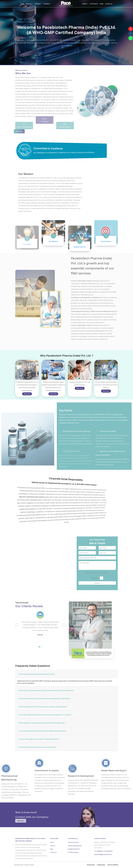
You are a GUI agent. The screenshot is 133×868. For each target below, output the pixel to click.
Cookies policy (101, 865)
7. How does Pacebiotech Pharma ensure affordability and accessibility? (42, 731)
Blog (52, 855)
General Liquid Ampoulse (75, 852)
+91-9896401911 (99, 857)
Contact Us (109, 4)
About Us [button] (29, 4)
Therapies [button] (47, 4)
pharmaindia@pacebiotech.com (103, 860)
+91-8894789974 (108, 857)
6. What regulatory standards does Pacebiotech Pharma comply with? (42, 723)
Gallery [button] (85, 4)
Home (22, 4)
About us (53, 852)
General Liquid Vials (73, 848)
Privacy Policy (91, 865)
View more (27, 394)
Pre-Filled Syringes (73, 858)
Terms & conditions (113, 865)
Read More (21, 827)
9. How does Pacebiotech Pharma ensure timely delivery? (37, 747)
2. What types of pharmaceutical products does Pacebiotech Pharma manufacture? (46, 690)
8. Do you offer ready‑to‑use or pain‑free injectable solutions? (39, 739)
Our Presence (94, 4)
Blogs (102, 4)
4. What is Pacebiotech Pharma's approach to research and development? (43, 707)
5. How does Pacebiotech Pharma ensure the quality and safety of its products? (45, 715)
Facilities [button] (38, 4)
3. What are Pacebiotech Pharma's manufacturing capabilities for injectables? (44, 698)
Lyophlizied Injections (74, 855)
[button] (39, 653)
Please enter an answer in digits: (97, 579)
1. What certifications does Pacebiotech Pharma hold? (36, 674)
